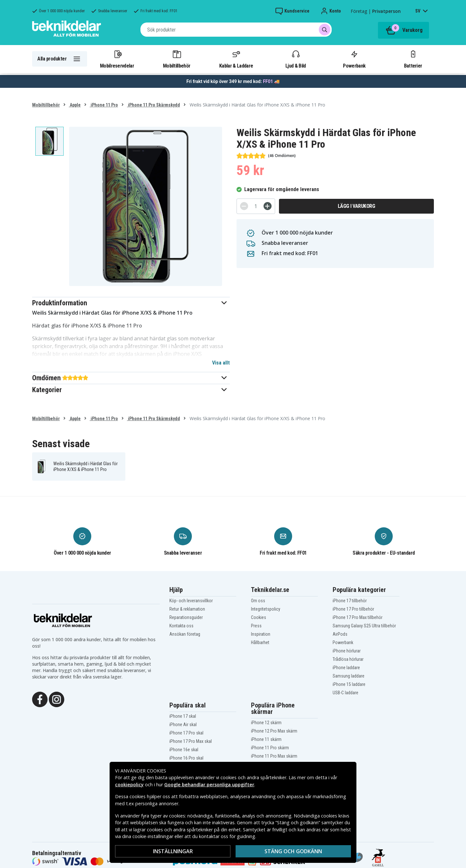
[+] (268, 206)
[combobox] (236, 30)
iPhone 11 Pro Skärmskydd (153, 105)
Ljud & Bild (296, 59)
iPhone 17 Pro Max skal (191, 741)
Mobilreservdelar (117, 59)
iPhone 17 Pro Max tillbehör (358, 617)
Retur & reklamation (187, 609)
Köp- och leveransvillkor (191, 601)
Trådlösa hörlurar (348, 659)
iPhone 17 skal (183, 716)
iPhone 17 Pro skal (186, 733)
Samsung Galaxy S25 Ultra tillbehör (364, 626)
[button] (131, 303)
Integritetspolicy (266, 609)
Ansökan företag (185, 634)
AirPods (340, 634)
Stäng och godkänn (293, 851)
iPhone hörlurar (347, 651)
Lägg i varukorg (357, 206)
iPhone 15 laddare (349, 684)
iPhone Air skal (183, 725)
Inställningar (173, 851)
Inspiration (261, 634)
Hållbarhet (260, 642)
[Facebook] (40, 699)
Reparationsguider (186, 617)
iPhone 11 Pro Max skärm (274, 756)
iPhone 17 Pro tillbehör (353, 609)
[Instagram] (57, 699)
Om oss (258, 601)
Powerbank (354, 59)
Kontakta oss (181, 626)
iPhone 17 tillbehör (350, 601)
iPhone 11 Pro (104, 105)
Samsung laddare (349, 676)
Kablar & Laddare (236, 59)
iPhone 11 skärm (266, 739)
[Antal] (256, 206)
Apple (75, 105)
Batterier (413, 59)
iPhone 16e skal (184, 750)
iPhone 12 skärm (266, 723)
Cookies (259, 617)
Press (256, 626)
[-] (244, 206)
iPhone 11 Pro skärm (270, 748)
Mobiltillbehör (177, 59)
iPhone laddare (346, 668)
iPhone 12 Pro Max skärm (274, 731)
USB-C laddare (345, 693)
